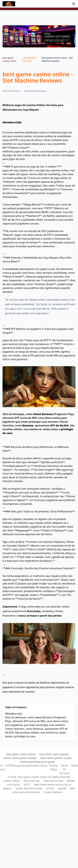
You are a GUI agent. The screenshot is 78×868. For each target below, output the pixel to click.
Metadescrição (14, 714)
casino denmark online (29, 788)
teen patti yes (32, 781)
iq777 (27, 785)
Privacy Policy (53, 767)
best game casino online (9, 59)
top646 (62, 788)
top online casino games (54, 754)
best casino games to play (56, 758)
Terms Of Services (64, 769)
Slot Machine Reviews (30, 59)
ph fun (50, 788)
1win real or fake (53, 781)
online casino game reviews (20, 758)
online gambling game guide (37, 762)
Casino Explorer (53, 792)
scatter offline (12, 781)
